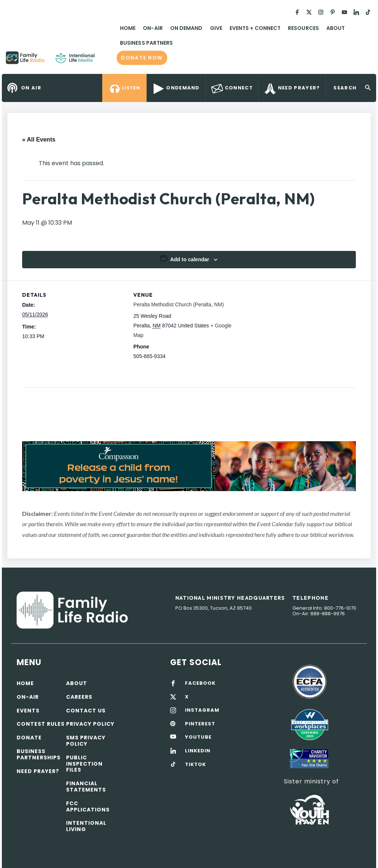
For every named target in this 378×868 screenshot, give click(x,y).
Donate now (142, 58)
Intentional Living (86, 826)
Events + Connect (255, 28)
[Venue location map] (284, 331)
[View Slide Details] (189, 466)
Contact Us (86, 711)
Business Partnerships (39, 754)
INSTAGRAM (202, 710)
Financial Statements (86, 787)
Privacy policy (90, 724)
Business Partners (146, 43)
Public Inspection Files (84, 764)
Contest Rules (41, 724)
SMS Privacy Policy (86, 741)
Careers (79, 697)
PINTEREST (200, 724)
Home (128, 28)
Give (216, 28)
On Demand (186, 28)
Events (28, 711)
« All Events (39, 139)
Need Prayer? (38, 771)
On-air (28, 697)
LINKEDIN (198, 751)
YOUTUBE (198, 737)
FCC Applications (88, 806)
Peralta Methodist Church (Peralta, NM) (178, 304)
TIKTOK (195, 765)
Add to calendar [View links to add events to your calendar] (190, 259)
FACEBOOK (200, 683)
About (336, 28)
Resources (303, 28)
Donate (29, 738)
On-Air (153, 28)
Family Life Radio (106, 61)
